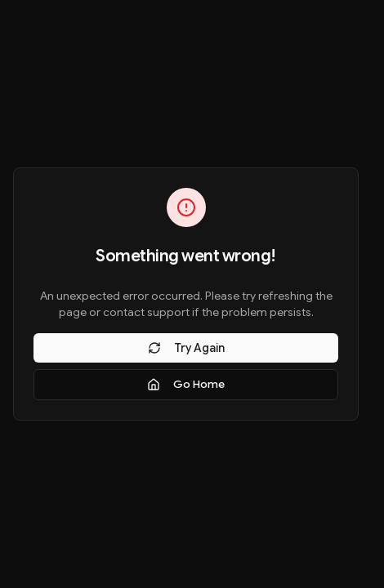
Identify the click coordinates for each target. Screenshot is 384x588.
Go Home (186, 384)
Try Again (186, 348)
